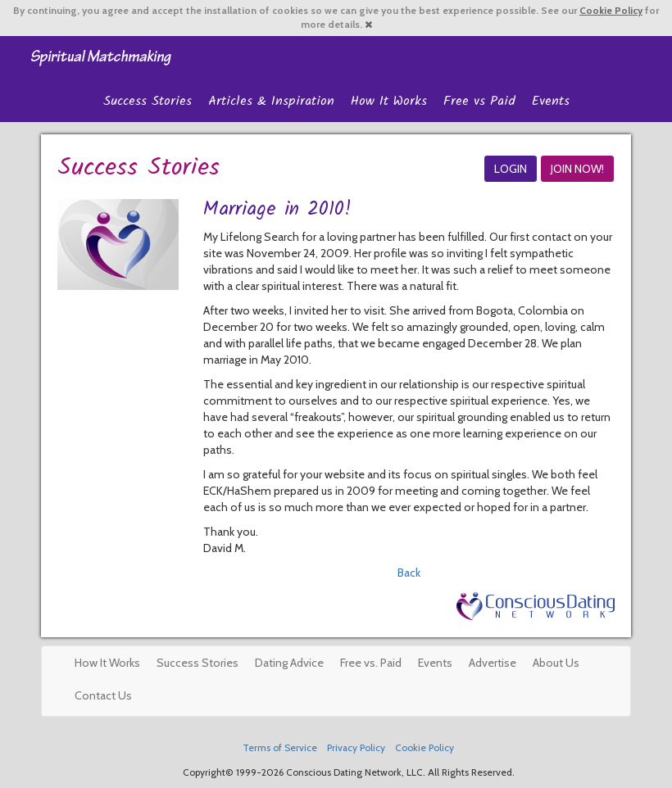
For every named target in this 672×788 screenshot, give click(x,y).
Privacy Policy (356, 748)
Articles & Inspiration (271, 101)
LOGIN (511, 169)
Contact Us (103, 695)
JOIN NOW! (577, 169)
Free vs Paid (479, 101)
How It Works (389, 101)
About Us (556, 663)
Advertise (493, 663)
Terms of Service (280, 748)
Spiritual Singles (100, 57)
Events (551, 101)
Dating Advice (289, 663)
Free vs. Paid (371, 663)
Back (409, 573)
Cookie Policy (611, 11)
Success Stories (148, 101)
